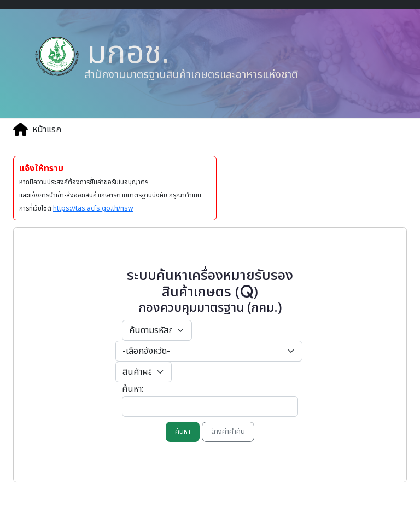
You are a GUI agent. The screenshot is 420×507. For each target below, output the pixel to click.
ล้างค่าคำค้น (228, 432)
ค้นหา (183, 432)
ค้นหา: (133, 389)
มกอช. (124, 53)
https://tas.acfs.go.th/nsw (93, 208)
